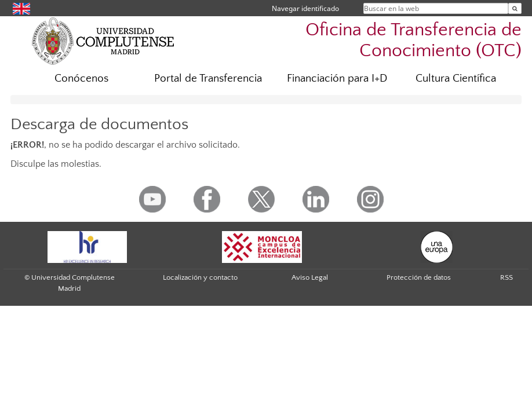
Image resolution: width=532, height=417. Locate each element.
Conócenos (81, 78)
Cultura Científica (456, 78)
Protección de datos (419, 277)
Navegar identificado (305, 8)
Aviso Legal (310, 277)
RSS (507, 277)
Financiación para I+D (337, 78)
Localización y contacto (200, 277)
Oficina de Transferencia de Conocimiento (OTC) (413, 40)
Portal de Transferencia (208, 78)
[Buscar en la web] (515, 8)
